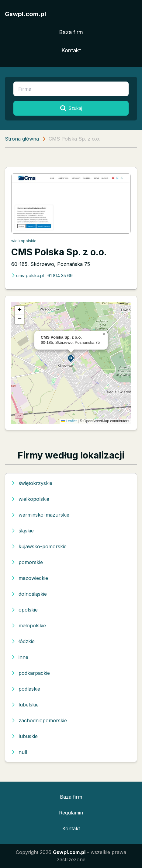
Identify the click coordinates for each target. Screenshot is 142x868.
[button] (71, 358)
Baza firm (71, 32)
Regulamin (71, 813)
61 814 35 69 (60, 275)
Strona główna (22, 139)
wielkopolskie (24, 241)
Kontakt (71, 50)
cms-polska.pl (28, 275)
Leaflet (69, 421)
